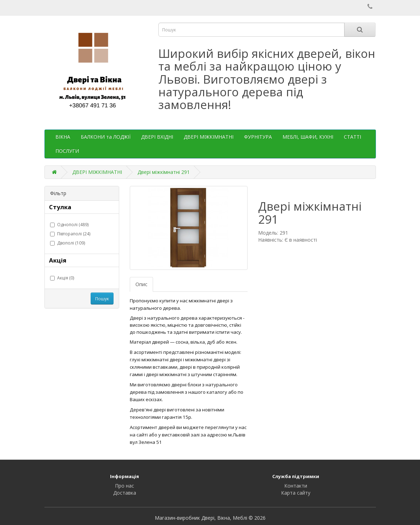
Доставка (125, 493)
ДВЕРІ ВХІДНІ (157, 137)
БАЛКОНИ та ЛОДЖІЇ (106, 137)
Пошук (102, 299)
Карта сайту (296, 493)
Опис (141, 284)
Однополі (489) (69, 225)
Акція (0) (62, 278)
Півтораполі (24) (70, 234)
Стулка (60, 207)
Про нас (124, 486)
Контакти (296, 486)
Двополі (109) (68, 243)
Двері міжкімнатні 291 (164, 172)
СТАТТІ (352, 137)
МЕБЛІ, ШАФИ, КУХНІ (308, 137)
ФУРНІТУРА (258, 137)
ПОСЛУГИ (67, 151)
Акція (58, 260)
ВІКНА (63, 137)
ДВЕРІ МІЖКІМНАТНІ (209, 137)
